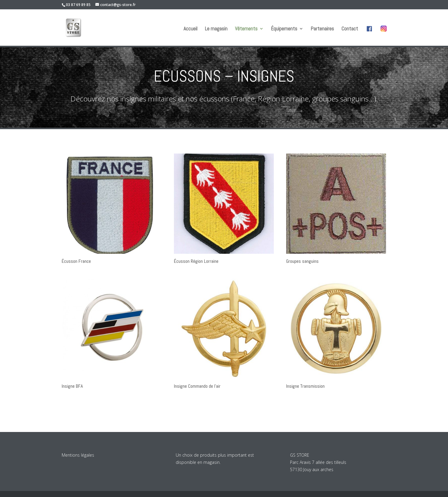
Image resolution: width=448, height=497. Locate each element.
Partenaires (322, 29)
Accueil (190, 29)
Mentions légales (78, 455)
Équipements (284, 29)
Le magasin (216, 29)
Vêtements (246, 29)
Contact (350, 29)
